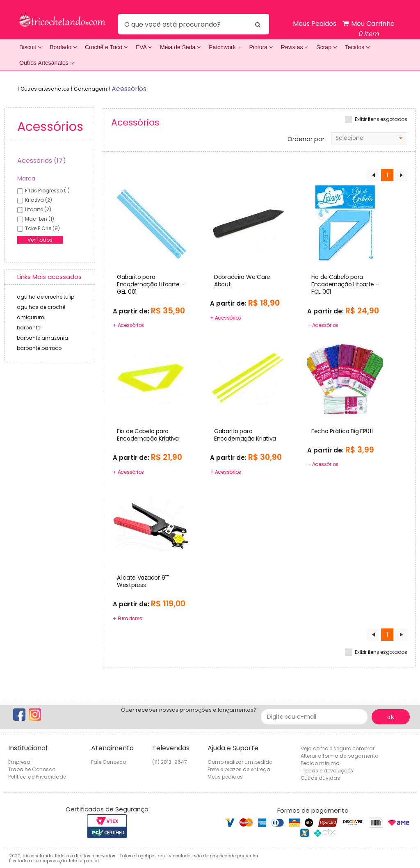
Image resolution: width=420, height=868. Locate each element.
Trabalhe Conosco (32, 769)
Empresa (19, 762)
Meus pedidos (225, 777)
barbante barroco (39, 348)
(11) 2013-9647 (170, 762)
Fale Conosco (108, 762)
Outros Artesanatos (47, 63)
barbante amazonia (42, 338)
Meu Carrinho (369, 29)
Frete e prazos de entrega (239, 769)
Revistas (295, 47)
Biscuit (30, 47)
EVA (144, 47)
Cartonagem (90, 89)
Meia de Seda (180, 47)
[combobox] (369, 138)
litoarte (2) (38, 209)
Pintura (261, 47)
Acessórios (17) (42, 161)
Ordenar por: (307, 139)
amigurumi (31, 317)
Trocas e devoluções (327, 771)
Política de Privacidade (37, 777)
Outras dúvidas (320, 778)
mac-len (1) (40, 219)
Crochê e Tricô (106, 47)
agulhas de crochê (41, 307)
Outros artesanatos (45, 89)
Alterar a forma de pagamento (339, 756)
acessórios (129, 89)
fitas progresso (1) (47, 191)
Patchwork (225, 47)
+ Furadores (127, 618)
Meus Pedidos (315, 24)
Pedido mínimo (320, 763)
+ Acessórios (128, 325)
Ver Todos (40, 240)
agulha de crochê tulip (46, 297)
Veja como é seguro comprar (338, 748)
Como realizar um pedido (240, 762)
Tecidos (357, 47)
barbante (29, 328)
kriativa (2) (39, 200)
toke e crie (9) (42, 228)
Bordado (63, 47)
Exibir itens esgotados (381, 119)
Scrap (326, 47)
